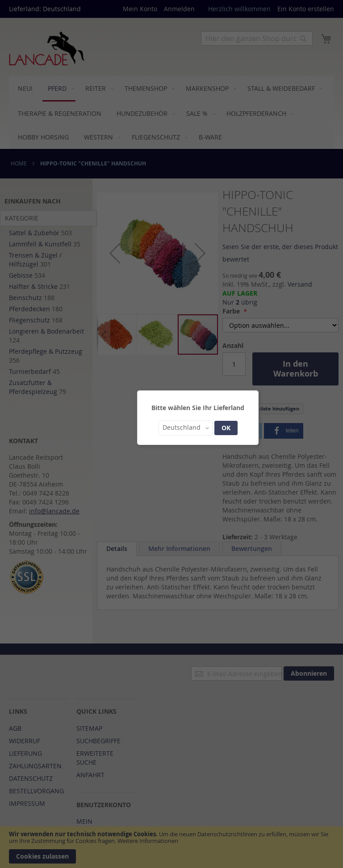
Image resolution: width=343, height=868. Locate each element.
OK (226, 428)
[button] (186, 428)
